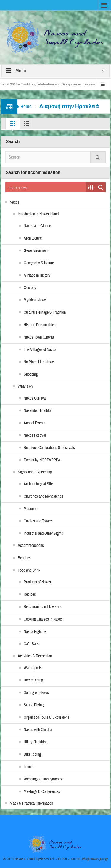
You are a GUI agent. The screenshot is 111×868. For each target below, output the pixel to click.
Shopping (31, 374)
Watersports (33, 668)
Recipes (30, 595)
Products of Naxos (37, 582)
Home (26, 107)
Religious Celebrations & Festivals (49, 448)
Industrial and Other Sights (43, 534)
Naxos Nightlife (35, 632)
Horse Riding (33, 680)
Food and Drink (29, 570)
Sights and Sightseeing (35, 472)
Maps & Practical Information (31, 803)
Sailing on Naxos (36, 693)
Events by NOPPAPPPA (42, 460)
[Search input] (46, 187)
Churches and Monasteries (44, 496)
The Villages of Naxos (40, 350)
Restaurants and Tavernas (43, 607)
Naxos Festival (35, 435)
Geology (30, 288)
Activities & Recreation (35, 656)
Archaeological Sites (39, 484)
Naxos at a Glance (37, 226)
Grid (13, 125)
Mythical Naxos (35, 300)
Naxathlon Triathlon (38, 411)
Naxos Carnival (35, 398)
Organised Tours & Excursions (46, 717)
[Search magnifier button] (101, 187)
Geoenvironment (36, 251)
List (26, 125)
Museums (31, 509)
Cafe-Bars (31, 644)
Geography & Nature (39, 263)
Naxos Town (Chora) (39, 337)
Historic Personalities (40, 325)
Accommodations (31, 546)
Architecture (33, 238)
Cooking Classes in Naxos (43, 619)
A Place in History (37, 275)
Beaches (24, 558)
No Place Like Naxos (39, 362)
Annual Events (34, 423)
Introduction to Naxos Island (38, 214)
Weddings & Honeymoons (43, 779)
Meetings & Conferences (42, 792)
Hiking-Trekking (36, 742)
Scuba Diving (34, 705)
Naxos (15, 202)
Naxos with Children (38, 730)
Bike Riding (32, 755)
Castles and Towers (38, 521)
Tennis (29, 767)
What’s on (25, 387)
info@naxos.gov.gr (95, 859)
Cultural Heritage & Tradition (45, 313)
